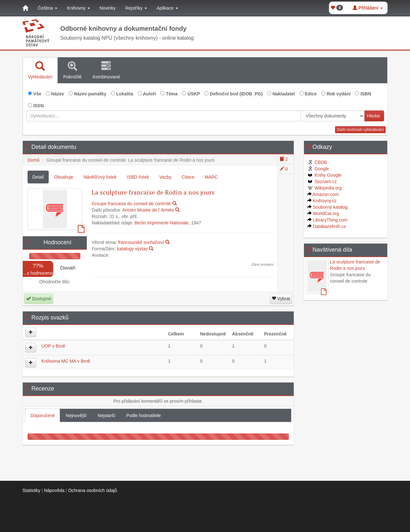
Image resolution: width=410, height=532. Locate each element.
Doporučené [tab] (43, 415)
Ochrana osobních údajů (93, 490)
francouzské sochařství (141, 242)
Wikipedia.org (324, 188)
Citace (188, 177)
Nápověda (54, 490)
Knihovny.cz (322, 201)
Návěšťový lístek (100, 177)
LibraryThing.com (327, 220)
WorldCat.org (323, 214)
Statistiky (31, 490)
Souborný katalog (328, 207)
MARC (211, 177)
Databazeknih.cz (327, 226)
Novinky (108, 8)
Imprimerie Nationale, (169, 223)
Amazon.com (323, 194)
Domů (33, 160)
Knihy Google (324, 175)
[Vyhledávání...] (164, 116)
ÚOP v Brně (53, 346)
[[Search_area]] (332, 116)
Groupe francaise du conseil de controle (131, 204)
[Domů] (25, 8)
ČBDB (317, 162)
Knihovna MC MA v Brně (66, 361)
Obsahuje (64, 177)
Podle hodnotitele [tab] (143, 415)
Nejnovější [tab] (76, 415)
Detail (38, 177)
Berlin (140, 223)
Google (318, 169)
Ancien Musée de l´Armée (148, 210)
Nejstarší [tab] (107, 415)
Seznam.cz (322, 181)
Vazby (165, 177)
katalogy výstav (132, 249)
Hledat (373, 116)
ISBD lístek (138, 177)
